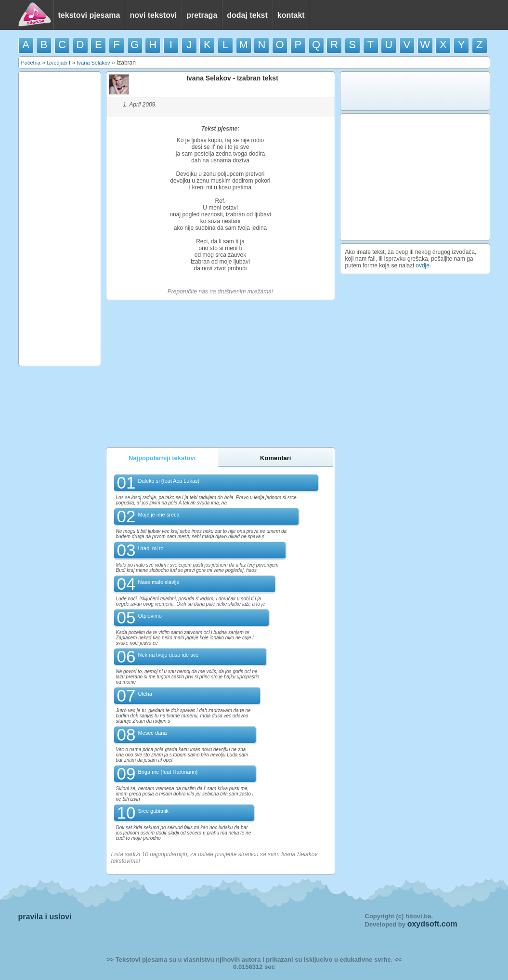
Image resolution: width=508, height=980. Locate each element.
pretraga (202, 15)
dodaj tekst (247, 15)
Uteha (145, 694)
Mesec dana (152, 733)
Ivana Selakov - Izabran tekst (232, 78)
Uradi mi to (150, 548)
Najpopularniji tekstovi (162, 458)
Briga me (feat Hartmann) (168, 772)
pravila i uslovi (45, 917)
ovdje (423, 265)
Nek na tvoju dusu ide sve (168, 655)
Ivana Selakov (93, 63)
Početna (31, 63)
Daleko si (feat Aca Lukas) (169, 481)
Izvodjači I (59, 63)
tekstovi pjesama (89, 15)
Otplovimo (150, 616)
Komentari (275, 458)
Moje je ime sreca (158, 515)
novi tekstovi (153, 15)
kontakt (291, 15)
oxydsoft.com (432, 924)
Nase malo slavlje (158, 582)
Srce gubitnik (153, 811)
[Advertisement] (60, 219)
